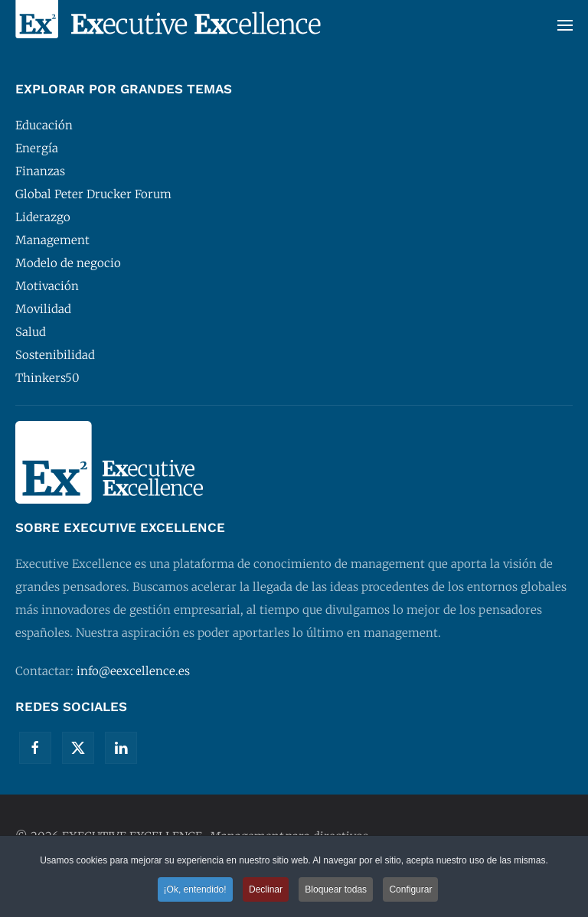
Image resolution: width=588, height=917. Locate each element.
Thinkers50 (47, 378)
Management (52, 240)
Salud (31, 332)
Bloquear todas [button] (336, 890)
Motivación (47, 286)
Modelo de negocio (68, 263)
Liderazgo (43, 217)
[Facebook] (35, 748)
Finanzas (40, 171)
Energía (37, 148)
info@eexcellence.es (133, 671)
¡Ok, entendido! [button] (195, 890)
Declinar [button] (266, 890)
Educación (44, 125)
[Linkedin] (121, 748)
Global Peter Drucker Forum (93, 194)
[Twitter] (78, 748)
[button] (565, 25)
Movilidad (43, 309)
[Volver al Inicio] (168, 25)
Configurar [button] (410, 890)
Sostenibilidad (55, 355)
